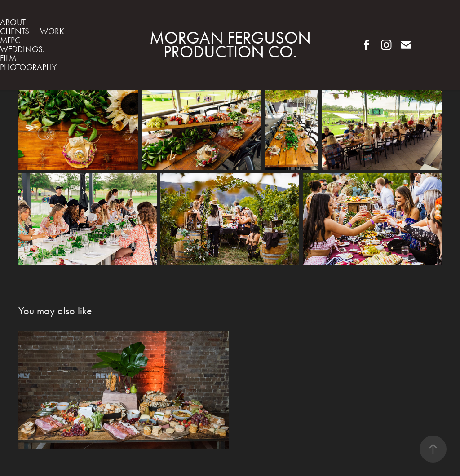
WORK (52, 31)
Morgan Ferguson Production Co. (232, 45)
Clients (15, 31)
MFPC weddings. (22, 45)
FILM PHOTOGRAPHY (28, 63)
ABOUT (13, 22)
